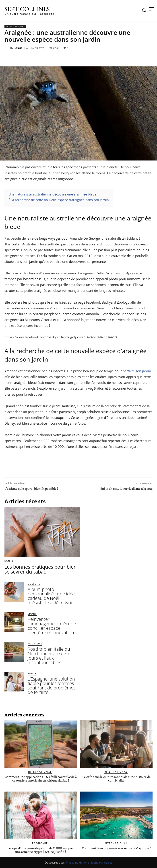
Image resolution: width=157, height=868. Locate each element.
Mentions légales (102, 863)
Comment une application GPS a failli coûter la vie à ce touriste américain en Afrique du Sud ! (41, 779)
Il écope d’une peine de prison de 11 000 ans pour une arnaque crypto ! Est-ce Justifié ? (41, 850)
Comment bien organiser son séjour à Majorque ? (116, 848)
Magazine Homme (77, 863)
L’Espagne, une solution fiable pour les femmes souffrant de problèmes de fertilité (52, 686)
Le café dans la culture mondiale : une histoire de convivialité (116, 779)
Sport (32, 614)
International (15, 26)
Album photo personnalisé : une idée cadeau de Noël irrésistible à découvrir (51, 596)
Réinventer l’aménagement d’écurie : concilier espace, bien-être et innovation (53, 626)
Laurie (18, 48)
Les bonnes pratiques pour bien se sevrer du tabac (41, 569)
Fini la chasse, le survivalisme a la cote (126, 489)
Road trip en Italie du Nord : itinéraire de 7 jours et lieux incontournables (49, 656)
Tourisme (35, 644)
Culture (34, 584)
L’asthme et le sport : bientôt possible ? (31, 489)
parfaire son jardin (137, 371)
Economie (40, 843)
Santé (9, 561)
